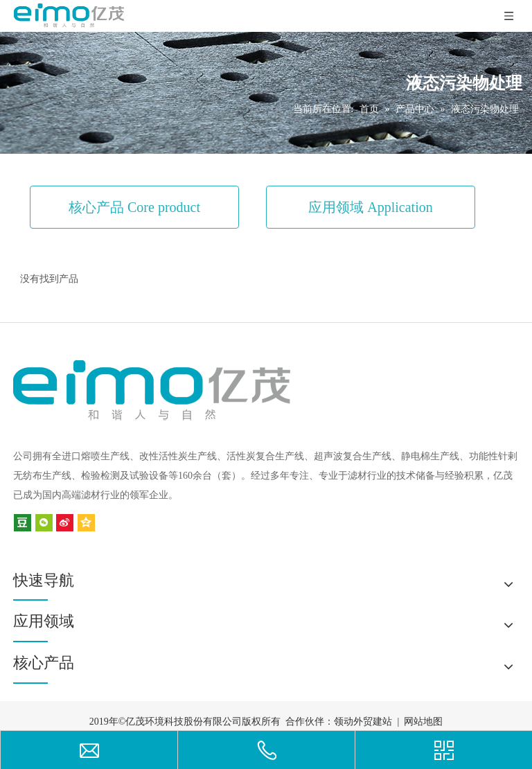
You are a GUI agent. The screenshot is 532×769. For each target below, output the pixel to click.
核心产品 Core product (134, 207)
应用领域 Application (370, 207)
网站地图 (423, 722)
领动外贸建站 (363, 722)
